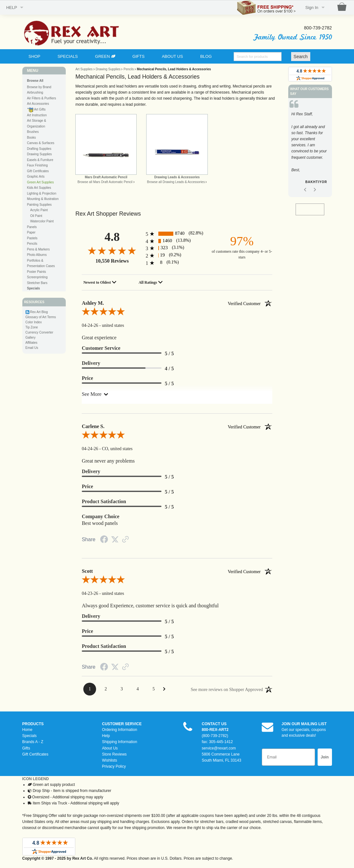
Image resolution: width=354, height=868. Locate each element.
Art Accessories (38, 104)
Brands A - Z (33, 742)
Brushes (33, 132)
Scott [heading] (177, 571)
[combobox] (101, 282)
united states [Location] (113, 325)
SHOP (34, 56)
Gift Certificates (38, 171)
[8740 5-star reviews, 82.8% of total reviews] (177, 234)
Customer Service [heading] (101, 348)
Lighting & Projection (42, 193)
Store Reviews (114, 754)
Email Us (32, 348)
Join (325, 757)
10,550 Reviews (112, 261)
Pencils (32, 244)
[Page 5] (154, 689)
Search (301, 57)
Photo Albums (37, 255)
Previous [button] (305, 190)
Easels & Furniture (40, 160)
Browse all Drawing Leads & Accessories (176, 182)
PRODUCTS (33, 724)
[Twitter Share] (115, 540)
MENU (33, 71)
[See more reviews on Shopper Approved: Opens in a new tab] (227, 689)
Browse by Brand (39, 87)
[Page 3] (122, 689)
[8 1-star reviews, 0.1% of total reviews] (177, 263)
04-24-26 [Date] (90, 325)
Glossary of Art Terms (41, 317)
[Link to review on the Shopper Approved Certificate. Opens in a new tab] (125, 540)
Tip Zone (32, 327)
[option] (310, 149)
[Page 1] (90, 689)
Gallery (31, 338)
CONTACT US (214, 724)
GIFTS (139, 56)
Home (27, 730)
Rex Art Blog (39, 312)
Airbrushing (35, 92)
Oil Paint (36, 216)
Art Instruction (37, 115)
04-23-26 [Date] (90, 593)
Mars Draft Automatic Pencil (106, 177)
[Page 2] (106, 689)
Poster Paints (37, 272)
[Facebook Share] (104, 541)
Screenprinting (37, 277)
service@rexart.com (219, 748)
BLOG (206, 56)
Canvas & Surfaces (41, 143)
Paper (31, 232)
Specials (30, 736)
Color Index (34, 322)
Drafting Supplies (39, 149)
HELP (11, 8)
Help (106, 736)
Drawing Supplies (40, 154)
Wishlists (110, 760)
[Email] (288, 757)
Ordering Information (120, 730)
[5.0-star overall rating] (177, 313)
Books (32, 138)
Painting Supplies (39, 205)
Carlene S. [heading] (177, 426)
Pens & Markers (38, 249)
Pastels (32, 238)
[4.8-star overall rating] (112, 250)
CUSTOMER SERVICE (122, 724)
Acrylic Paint (39, 210)
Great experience (99, 338)
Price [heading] (87, 378)
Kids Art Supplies (39, 188)
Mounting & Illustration (43, 199)
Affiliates (32, 343)
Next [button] (315, 190)
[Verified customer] (250, 303)
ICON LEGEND (36, 779)
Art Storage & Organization (37, 123)
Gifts (26, 748)
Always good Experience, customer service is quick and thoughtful (150, 606)
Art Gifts (36, 110)
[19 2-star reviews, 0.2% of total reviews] (177, 255)
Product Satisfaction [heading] (104, 501)
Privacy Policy (114, 766)
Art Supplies (84, 69)
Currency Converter (39, 332)
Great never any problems (108, 461)
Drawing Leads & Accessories (177, 177)
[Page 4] (138, 689)
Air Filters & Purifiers (42, 98)
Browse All (35, 81)
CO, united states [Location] (117, 449)
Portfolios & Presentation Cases (41, 263)
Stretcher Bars (37, 283)
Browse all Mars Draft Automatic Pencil (105, 182)
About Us (110, 748)
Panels (32, 227)
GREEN (105, 56)
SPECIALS (68, 56)
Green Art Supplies (41, 182)
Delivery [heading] (91, 363)
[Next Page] (164, 689)
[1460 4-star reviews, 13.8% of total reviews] (177, 241)
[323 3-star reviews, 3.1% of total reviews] (177, 248)
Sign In (312, 8)
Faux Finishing (38, 165)
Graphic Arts (36, 177)
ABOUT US (172, 56)
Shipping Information (120, 742)
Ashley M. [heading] (177, 303)
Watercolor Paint (42, 221)
